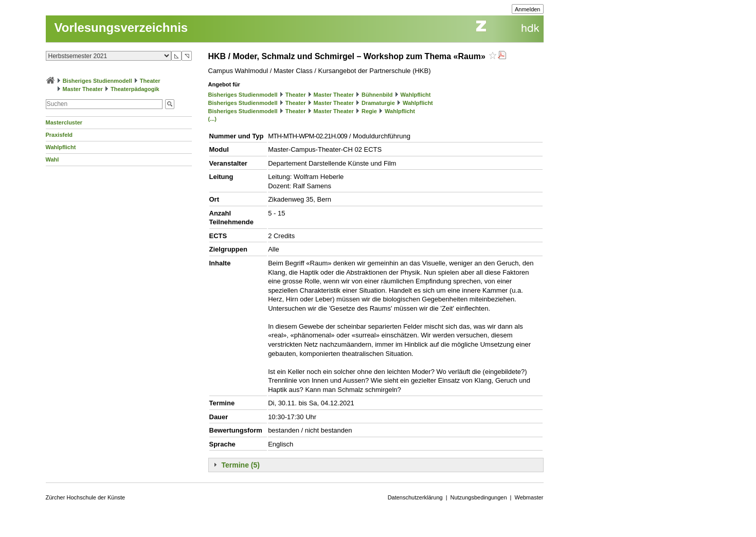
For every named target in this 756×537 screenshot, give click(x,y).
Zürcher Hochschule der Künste (86, 497)
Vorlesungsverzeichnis (121, 28)
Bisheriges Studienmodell (97, 81)
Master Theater (83, 89)
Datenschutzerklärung (415, 497)
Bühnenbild (377, 95)
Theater (150, 81)
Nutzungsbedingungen (479, 497)
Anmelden (528, 9)
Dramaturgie (378, 103)
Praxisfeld (59, 135)
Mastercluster (64, 122)
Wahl (52, 159)
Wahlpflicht (61, 147)
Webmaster (529, 497)
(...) (213, 119)
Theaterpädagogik (135, 89)
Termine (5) (241, 465)
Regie (369, 111)
